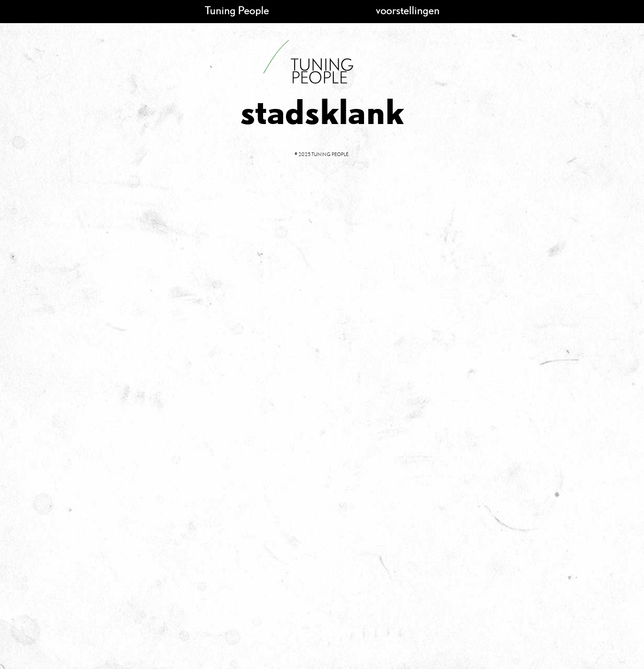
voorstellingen (408, 10)
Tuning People (237, 10)
